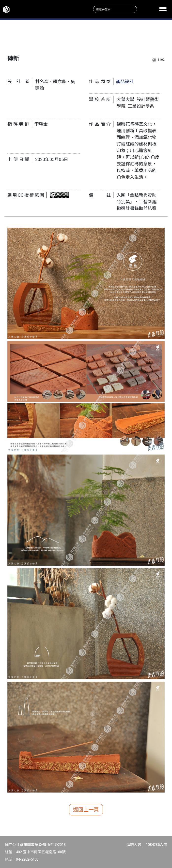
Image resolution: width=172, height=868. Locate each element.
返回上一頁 (86, 810)
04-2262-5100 (27, 859)
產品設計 (125, 81)
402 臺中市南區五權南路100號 (41, 852)
